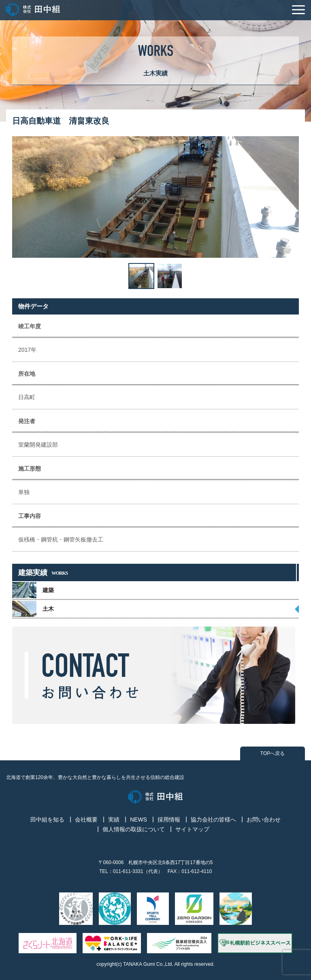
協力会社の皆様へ (213, 820)
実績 (114, 820)
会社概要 (86, 820)
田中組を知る (47, 820)
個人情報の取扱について (134, 829)
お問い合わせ (264, 820)
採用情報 (169, 820)
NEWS (138, 820)
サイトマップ (192, 829)
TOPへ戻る (273, 753)
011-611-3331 (128, 871)
